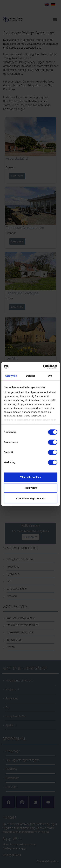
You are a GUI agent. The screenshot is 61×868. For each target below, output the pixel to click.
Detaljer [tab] (31, 376)
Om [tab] (50, 376)
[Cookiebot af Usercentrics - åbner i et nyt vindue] (43, 367)
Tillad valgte (30, 488)
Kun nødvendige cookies (31, 498)
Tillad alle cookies (30, 477)
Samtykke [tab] (11, 376)
